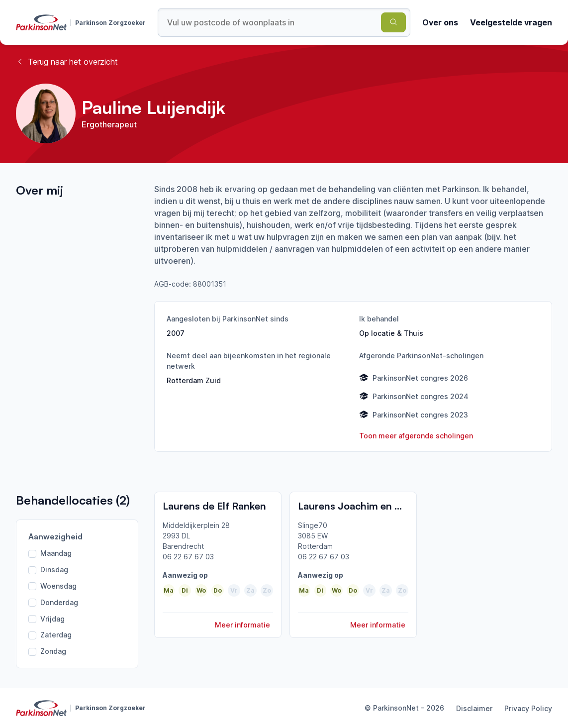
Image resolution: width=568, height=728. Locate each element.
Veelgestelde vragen (511, 22)
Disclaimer (474, 708)
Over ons (440, 22)
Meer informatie (242, 625)
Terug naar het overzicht (67, 62)
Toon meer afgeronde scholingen (416, 436)
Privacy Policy (528, 708)
